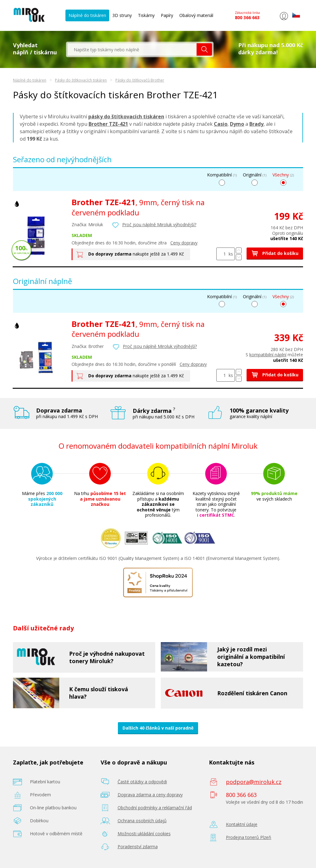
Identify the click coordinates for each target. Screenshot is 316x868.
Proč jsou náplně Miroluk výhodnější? (159, 224)
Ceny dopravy (184, 243)
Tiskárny (146, 15)
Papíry (167, 15)
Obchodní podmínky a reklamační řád (155, 808)
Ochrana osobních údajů (142, 821)
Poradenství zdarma (138, 847)
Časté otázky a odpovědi (142, 782)
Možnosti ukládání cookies (144, 834)
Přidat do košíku (275, 253)
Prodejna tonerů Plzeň (249, 837)
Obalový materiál (196, 15)
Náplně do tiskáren (87, 15)
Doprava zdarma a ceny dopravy (150, 795)
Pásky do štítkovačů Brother (140, 80)
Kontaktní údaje (242, 824)
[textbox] (132, 49)
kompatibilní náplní (268, 355)
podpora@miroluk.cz (254, 782)
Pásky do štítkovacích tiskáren (81, 80)
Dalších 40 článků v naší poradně (158, 728)
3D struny (122, 15)
